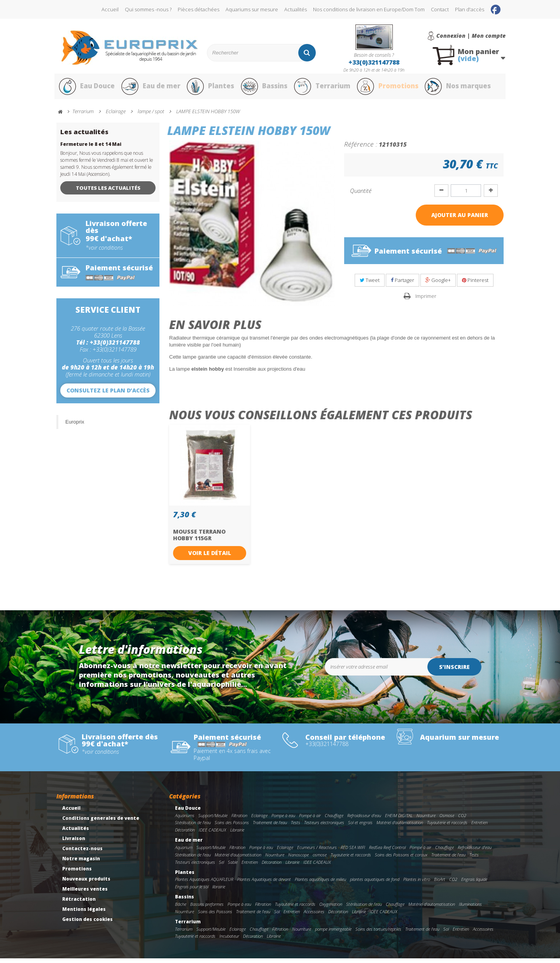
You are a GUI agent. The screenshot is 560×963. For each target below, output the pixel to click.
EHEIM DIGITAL (399, 820)
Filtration (239, 820)
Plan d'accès (470, 9)
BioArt (440, 884)
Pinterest (475, 285)
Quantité (361, 195)
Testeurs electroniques (324, 827)
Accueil (110, 9)
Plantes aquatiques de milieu (320, 884)
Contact (440, 9)
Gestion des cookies (87, 924)
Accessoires (314, 916)
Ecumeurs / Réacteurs (317, 852)
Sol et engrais (360, 827)
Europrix (75, 426)
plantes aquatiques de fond (375, 884)
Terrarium (322, 89)
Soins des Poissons (232, 827)
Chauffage (334, 820)
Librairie (237, 834)
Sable (233, 866)
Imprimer (426, 300)
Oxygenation (331, 908)
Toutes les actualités (108, 192)
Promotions (388, 89)
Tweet (370, 285)
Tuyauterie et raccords (447, 827)
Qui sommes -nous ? (148, 9)
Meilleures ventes (85, 893)
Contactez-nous (82, 853)
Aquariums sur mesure (252, 9)
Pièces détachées (199, 9)
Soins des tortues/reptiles (378, 933)
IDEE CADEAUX (213, 834)
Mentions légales (84, 913)
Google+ (438, 285)
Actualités (296, 9)
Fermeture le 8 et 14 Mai (91, 148)
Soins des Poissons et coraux (401, 859)
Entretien (479, 827)
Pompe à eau (283, 820)
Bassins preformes (207, 908)
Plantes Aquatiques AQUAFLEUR (204, 884)
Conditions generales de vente (101, 822)
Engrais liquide (474, 884)
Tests (296, 827)
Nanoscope (298, 859)
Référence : (361, 148)
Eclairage (259, 820)
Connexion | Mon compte (471, 36)
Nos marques (460, 89)
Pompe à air (310, 820)
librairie (219, 891)
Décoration (185, 834)
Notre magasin (81, 863)
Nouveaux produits (86, 883)
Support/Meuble (213, 820)
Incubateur (229, 941)
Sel (221, 866)
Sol (277, 916)
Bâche (181, 908)
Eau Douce (86, 89)
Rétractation (79, 903)
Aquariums (185, 820)
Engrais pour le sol (192, 891)
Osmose (447, 820)
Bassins (264, 89)
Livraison (74, 843)
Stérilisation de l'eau (193, 827)
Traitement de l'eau (270, 827)
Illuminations (470, 908)
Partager (402, 285)
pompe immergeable (333, 933)
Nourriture (426, 820)
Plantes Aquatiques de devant (264, 884)
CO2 (462, 820)
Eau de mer (150, 89)
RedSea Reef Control (387, 852)
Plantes (210, 89)
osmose (320, 859)
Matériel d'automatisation (400, 827)
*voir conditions (104, 252)
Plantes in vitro (417, 884)
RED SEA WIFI (353, 852)
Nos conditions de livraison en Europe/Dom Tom (369, 9)
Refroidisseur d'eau (364, 820)
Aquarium (184, 852)
